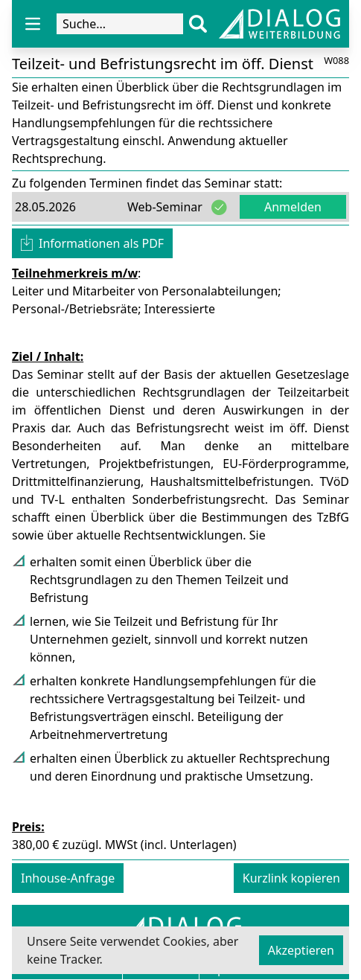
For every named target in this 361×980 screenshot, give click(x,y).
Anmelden (293, 207)
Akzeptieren (301, 950)
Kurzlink (291, 878)
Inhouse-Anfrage (68, 878)
